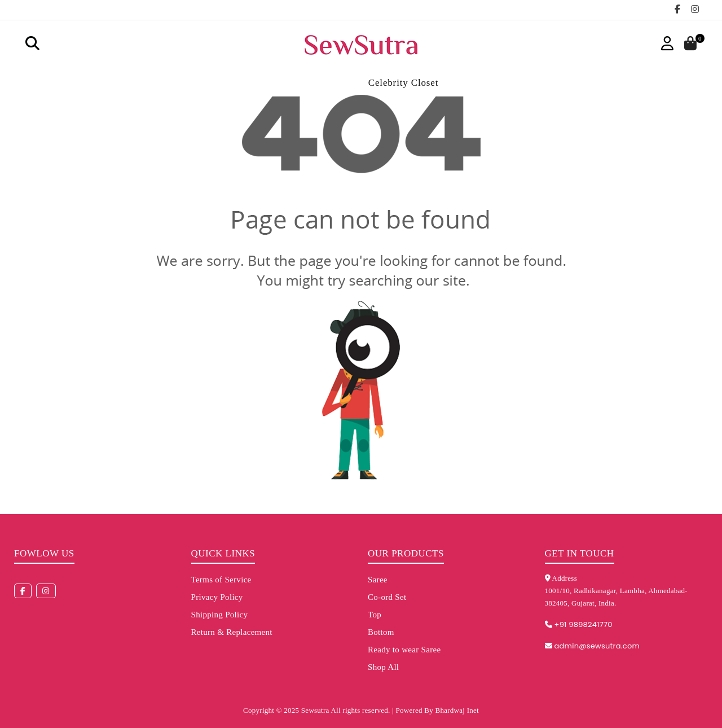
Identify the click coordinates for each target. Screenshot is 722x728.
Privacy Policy (217, 597)
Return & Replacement (232, 632)
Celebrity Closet (404, 83)
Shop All (383, 667)
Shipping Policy (220, 615)
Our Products (406, 553)
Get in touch (580, 553)
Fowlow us (44, 553)
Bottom (381, 632)
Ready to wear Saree (404, 650)
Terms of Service (221, 580)
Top (375, 615)
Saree (378, 580)
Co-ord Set (387, 597)
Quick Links (223, 553)
